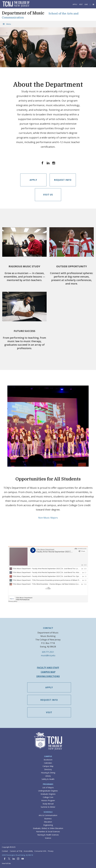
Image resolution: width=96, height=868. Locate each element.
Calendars (48, 763)
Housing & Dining (48, 773)
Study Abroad (48, 804)
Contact (5, 851)
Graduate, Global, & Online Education (48, 828)
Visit (81, 4)
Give (86, 4)
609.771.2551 (48, 652)
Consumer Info (40, 851)
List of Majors (48, 787)
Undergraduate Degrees (48, 791)
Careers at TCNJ (16, 851)
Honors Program (48, 800)
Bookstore (48, 760)
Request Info (63, 180)
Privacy (51, 851)
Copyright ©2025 (9, 847)
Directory (48, 769)
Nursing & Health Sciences (48, 835)
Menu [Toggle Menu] (7, 24)
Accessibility (28, 851)
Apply (75, 4)
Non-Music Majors (48, 518)
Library (48, 776)
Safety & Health (48, 779)
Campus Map (48, 672)
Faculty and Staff (48, 668)
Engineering (48, 825)
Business (48, 819)
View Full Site (6, 863)
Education (48, 822)
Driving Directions (48, 676)
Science (48, 838)
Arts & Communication (48, 815)
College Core (48, 797)
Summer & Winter (48, 807)
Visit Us (48, 195)
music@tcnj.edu (48, 655)
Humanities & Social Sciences (48, 832)
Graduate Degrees (48, 794)
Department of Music (23, 13)
